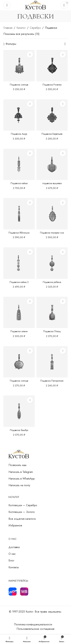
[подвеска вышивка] (52, 164)
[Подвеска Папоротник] (52, 362)
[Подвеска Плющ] (52, 313)
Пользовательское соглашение (35, 629)
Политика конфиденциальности (33, 624)
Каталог (21, 28)
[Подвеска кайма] (19, 164)
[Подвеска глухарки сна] (52, 214)
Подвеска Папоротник (52, 381)
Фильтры (11, 44)
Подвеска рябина (52, 282)
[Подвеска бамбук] (19, 411)
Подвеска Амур (19, 134)
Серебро (35, 28)
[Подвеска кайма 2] (19, 263)
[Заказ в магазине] (65, 44)
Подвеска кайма (19, 183)
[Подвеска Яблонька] (19, 214)
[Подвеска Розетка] (52, 66)
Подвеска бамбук (19, 430)
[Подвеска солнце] (19, 66)
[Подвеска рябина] (52, 263)
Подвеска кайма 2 (19, 282)
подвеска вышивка (52, 183)
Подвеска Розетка (52, 85)
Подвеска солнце (19, 85)
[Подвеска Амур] (19, 115)
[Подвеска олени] (19, 313)
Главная (8, 28)
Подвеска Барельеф (52, 134)
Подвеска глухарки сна (52, 233)
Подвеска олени (19, 331)
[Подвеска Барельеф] (52, 115)
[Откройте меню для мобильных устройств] (7, 5)
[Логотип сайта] (36, 5)
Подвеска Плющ (52, 331)
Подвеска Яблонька (19, 233)
